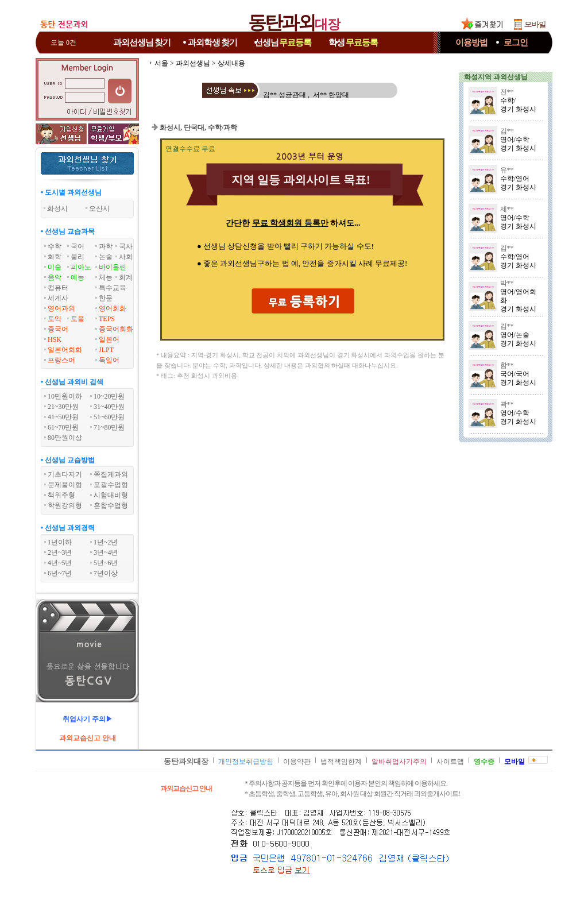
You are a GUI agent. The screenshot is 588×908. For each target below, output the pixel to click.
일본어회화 (65, 350)
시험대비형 (111, 495)
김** (507, 131)
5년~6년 (106, 563)
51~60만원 (109, 417)
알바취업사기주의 (399, 762)
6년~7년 (60, 573)
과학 (106, 246)
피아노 (81, 267)
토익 (55, 319)
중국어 (58, 329)
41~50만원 (63, 417)
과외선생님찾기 (142, 42)
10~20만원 (109, 396)
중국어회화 (116, 329)
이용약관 (297, 762)
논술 (106, 257)
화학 (55, 257)
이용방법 (471, 42)
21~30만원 (63, 407)
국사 (126, 246)
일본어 (109, 339)
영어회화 (113, 308)
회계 (126, 277)
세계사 (58, 298)
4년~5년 (60, 563)
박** (507, 283)
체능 (106, 277)
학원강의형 (65, 505)
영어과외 (61, 308)
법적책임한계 (341, 762)
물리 (78, 257)
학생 (353, 42)
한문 (106, 298)
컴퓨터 (58, 288)
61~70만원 (63, 427)
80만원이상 (65, 438)
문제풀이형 (65, 485)
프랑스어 (61, 360)
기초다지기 (65, 474)
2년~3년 (60, 552)
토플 (78, 319)
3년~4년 (106, 552)
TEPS (107, 319)
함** (507, 365)
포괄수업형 (111, 485)
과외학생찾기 (212, 42)
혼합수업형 (111, 505)
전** (507, 92)
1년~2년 (106, 542)
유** (507, 170)
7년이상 (106, 573)
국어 (78, 246)
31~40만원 (109, 407)
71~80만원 (109, 427)
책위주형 (61, 495)
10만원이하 (65, 396)
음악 (55, 277)
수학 (55, 246)
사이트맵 (450, 762)
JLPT (106, 350)
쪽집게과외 (111, 474)
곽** (507, 404)
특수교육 (113, 288)
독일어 (109, 360)
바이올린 (113, 267)
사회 (126, 257)
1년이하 (60, 542)
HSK (55, 339)
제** (507, 209)
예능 (78, 277)
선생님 (283, 42)
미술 (55, 267)
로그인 (516, 42)
